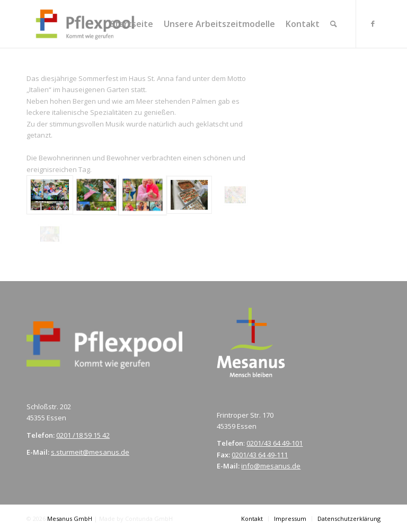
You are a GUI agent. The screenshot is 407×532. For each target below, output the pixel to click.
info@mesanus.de (271, 466)
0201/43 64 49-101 (275, 443)
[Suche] (334, 24)
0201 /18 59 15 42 (83, 435)
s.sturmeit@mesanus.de (90, 452)
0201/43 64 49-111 (260, 455)
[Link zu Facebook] (373, 23)
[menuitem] (132, 24)
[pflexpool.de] (85, 24)
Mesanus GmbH (70, 519)
